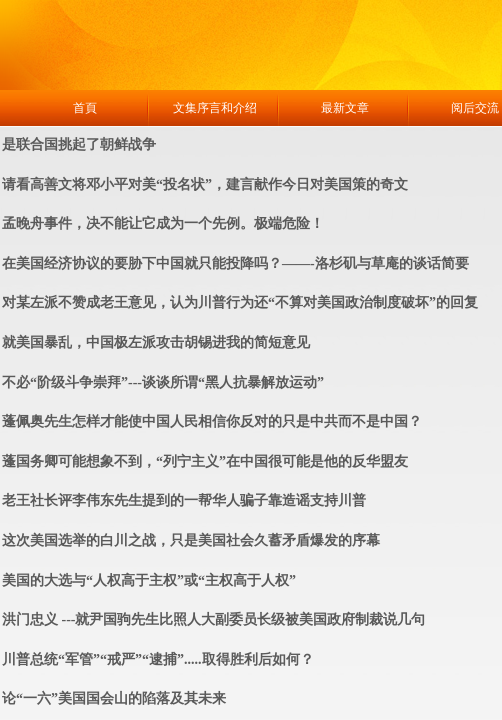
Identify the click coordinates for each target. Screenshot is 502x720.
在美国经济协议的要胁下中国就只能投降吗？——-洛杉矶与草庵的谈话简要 (235, 263)
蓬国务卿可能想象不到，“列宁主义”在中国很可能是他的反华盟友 (205, 461)
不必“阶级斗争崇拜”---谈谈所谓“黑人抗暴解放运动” (163, 382)
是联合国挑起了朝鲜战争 (79, 144)
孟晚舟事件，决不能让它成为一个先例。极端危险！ (163, 223)
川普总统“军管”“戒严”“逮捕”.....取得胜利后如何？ (158, 659)
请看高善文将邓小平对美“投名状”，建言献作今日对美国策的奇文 (205, 184)
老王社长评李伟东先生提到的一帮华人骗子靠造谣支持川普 (184, 500)
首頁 (85, 108)
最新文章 (345, 108)
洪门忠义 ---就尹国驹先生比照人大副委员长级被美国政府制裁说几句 (214, 619)
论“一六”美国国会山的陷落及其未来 (114, 698)
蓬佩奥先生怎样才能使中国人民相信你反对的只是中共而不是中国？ (212, 421)
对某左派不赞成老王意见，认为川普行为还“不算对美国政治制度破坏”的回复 (240, 302)
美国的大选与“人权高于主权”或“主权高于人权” (149, 580)
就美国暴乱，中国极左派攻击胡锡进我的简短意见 (156, 342)
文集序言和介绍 (215, 108)
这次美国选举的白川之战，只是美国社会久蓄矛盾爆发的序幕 (191, 540)
